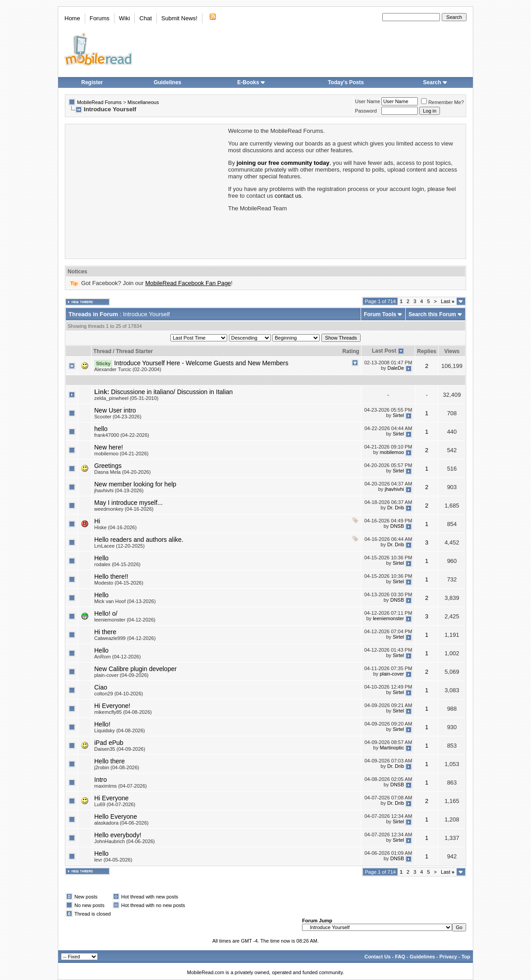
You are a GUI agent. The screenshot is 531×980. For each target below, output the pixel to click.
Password (366, 111)
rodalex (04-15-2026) (117, 564)
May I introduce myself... (128, 503)
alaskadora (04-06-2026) (121, 823)
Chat (145, 18)
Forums (100, 18)
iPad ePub (109, 743)
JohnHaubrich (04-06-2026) (125, 841)
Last (448, 301)
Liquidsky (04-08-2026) (120, 730)
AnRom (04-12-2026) (117, 657)
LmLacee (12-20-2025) (119, 546)
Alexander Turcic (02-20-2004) (128, 369)
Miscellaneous (143, 102)
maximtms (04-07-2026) (121, 786)
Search (435, 82)
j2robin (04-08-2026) (117, 767)
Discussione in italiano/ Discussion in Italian (172, 392)
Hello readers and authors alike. (139, 540)
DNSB (397, 526)
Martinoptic (392, 748)
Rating (351, 351)
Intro (101, 780)
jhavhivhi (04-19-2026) (119, 490)
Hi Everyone (111, 798)
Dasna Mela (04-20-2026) (122, 472)
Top (466, 957)
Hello (101, 558)
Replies (427, 351)
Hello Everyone (116, 817)
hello (101, 429)
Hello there (110, 761)
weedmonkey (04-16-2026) (124, 509)
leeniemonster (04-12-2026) (125, 620)
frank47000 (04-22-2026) (122, 435)
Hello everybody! (118, 835)
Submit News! (179, 18)
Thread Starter (134, 351)
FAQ (400, 957)
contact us (288, 196)
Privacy (448, 957)
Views (452, 351)
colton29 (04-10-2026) (119, 694)
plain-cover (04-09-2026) (121, 675)
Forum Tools (380, 314)
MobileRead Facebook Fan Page (188, 283)
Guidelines (167, 82)
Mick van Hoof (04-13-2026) (125, 601)
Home (72, 18)
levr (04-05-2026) (113, 860)
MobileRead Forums (99, 102)
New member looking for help (135, 484)
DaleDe (396, 368)
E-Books (251, 82)
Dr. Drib (396, 508)
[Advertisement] (146, 191)
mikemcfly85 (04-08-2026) (123, 712)
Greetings (108, 466)
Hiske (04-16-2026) (115, 527)
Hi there (105, 632)
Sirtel (398, 415)
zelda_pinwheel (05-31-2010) (126, 398)
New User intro (115, 410)
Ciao (101, 687)
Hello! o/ (106, 613)
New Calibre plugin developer (135, 669)
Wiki (125, 18)
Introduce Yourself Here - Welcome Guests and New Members (201, 363)
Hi (97, 521)
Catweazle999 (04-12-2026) (125, 638)
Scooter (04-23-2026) (118, 417)
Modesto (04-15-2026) (119, 583)
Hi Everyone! (112, 706)
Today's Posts (346, 82)
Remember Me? (442, 102)
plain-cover (392, 674)
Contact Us (377, 957)
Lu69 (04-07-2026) (115, 804)
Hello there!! (111, 576)
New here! (109, 447)
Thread (102, 351)
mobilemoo (392, 452)
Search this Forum (432, 314)
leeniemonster (388, 618)
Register (92, 82)
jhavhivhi (394, 489)
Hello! (102, 724)
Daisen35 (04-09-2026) (120, 749)
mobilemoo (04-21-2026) (121, 454)
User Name (368, 101)
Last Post (384, 351)
